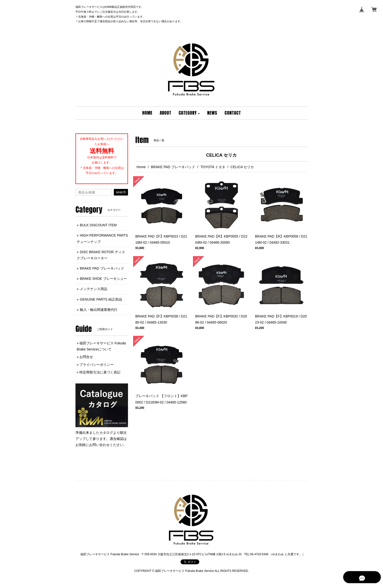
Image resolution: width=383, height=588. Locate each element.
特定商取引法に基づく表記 (100, 372)
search (121, 192)
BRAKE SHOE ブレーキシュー (103, 279)
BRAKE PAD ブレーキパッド (173, 167)
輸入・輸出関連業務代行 (99, 310)
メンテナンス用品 (94, 289)
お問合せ (86, 357)
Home (141, 167)
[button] (189, 113)
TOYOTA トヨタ (213, 167)
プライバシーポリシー (96, 365)
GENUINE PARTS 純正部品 (101, 299)
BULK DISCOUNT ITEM (98, 225)
